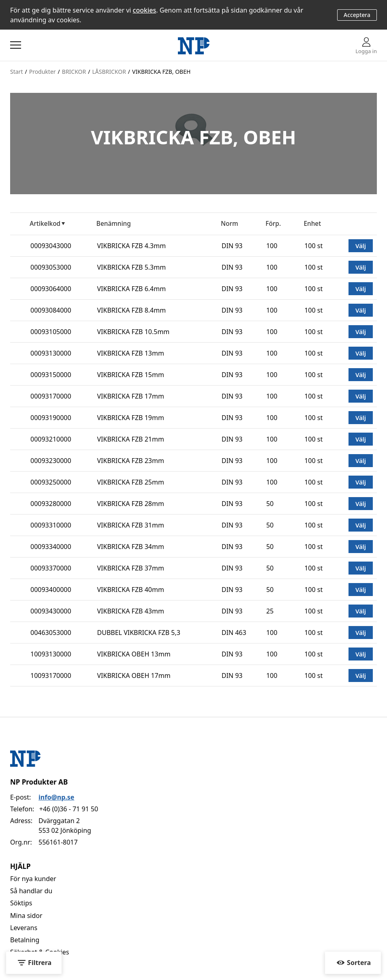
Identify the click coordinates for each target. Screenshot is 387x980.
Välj (361, 246)
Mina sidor (26, 916)
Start (16, 72)
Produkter (43, 72)
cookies (145, 10)
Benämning (114, 224)
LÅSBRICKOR (109, 72)
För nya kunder (33, 879)
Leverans (24, 928)
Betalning (25, 940)
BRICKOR (74, 72)
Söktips (21, 903)
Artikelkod (45, 224)
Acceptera (357, 15)
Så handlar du (31, 891)
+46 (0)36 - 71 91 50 (69, 809)
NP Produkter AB (39, 782)
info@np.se (56, 797)
